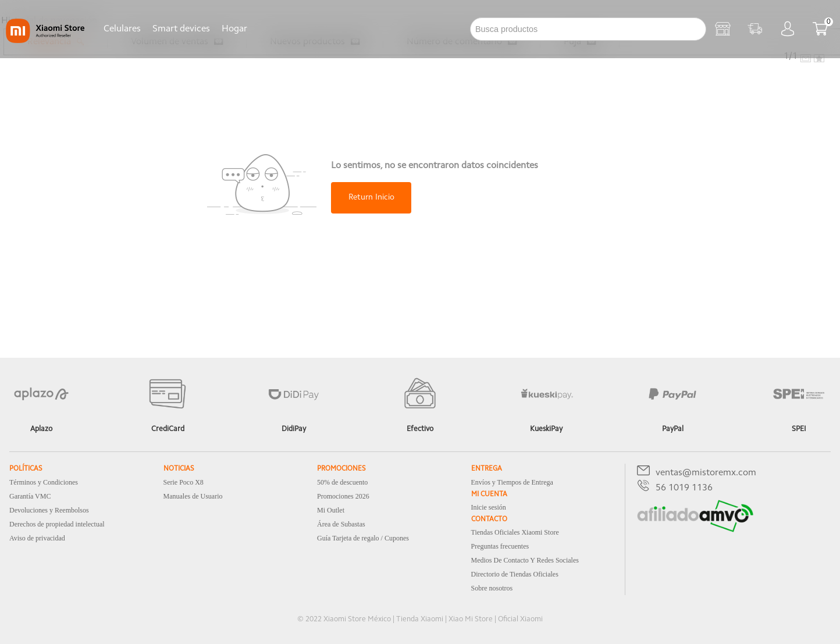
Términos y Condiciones (44, 482)
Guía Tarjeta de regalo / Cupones (363, 538)
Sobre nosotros (492, 588)
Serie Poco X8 (184, 482)
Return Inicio (371, 198)
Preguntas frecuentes (500, 546)
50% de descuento (342, 482)
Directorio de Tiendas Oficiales (515, 574)
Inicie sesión (489, 507)
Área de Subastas (341, 524)
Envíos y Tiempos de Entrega (512, 482)
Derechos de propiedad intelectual (57, 524)
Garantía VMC (30, 496)
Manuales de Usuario (193, 496)
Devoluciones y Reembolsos (49, 510)
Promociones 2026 (343, 496)
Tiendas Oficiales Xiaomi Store (515, 532)
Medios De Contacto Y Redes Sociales (525, 560)
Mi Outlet (331, 510)
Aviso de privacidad (37, 538)
